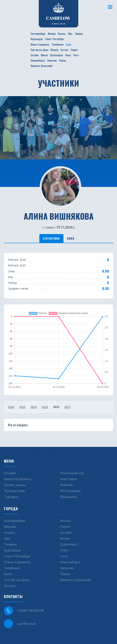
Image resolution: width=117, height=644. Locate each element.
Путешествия (14, 491)
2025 (22, 407)
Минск (44, 55)
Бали (68, 44)
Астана (65, 50)
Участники (68, 479)
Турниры (11, 497)
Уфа (70, 33)
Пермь (63, 60)
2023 (45, 407)
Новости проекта (18, 479)
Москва (52, 33)
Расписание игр (72, 473)
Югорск (54, 50)
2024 (34, 407)
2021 (67, 407)
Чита (76, 55)
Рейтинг (67, 485)
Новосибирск (38, 60)
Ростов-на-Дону (39, 50)
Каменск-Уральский (42, 66)
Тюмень (79, 33)
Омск (68, 55)
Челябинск (58, 44)
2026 (11, 407)
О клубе (10, 473)
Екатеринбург (38, 33)
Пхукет (74, 50)
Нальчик (52, 60)
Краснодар (37, 39)
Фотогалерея (70, 491)
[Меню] (110, 7)
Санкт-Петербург (55, 39)
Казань (62, 33)
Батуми (35, 55)
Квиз (71, 238)
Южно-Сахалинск (40, 44)
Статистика (51, 238)
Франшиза (68, 497)
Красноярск (57, 55)
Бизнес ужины (15, 485)
